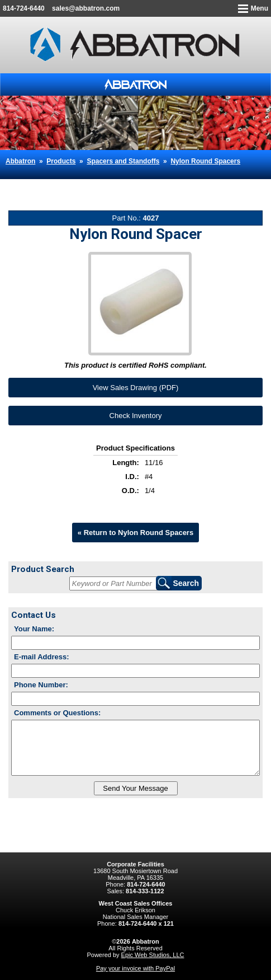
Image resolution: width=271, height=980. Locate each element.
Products (61, 161)
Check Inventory (136, 416)
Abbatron (20, 161)
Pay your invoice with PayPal (135, 968)
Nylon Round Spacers (205, 161)
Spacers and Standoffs (123, 161)
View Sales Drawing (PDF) (136, 388)
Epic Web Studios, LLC (153, 955)
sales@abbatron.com (86, 8)
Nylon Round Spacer (50, 184)
